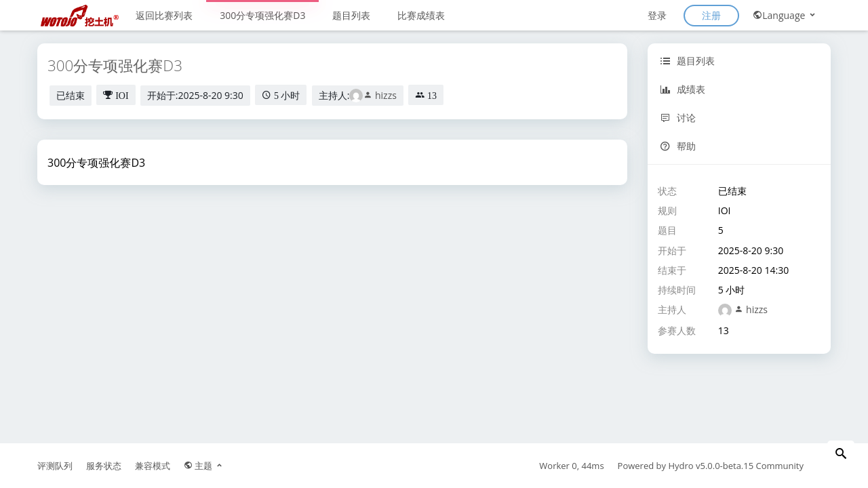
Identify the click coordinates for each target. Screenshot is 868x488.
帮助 (678, 146)
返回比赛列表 (164, 15)
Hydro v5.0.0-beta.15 (711, 466)
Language (785, 15)
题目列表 (351, 15)
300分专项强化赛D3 (262, 15)
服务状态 (104, 466)
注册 (711, 15)
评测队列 (55, 466)
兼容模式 (153, 466)
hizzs (380, 95)
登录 (657, 15)
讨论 (678, 118)
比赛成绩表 (421, 15)
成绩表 (683, 89)
